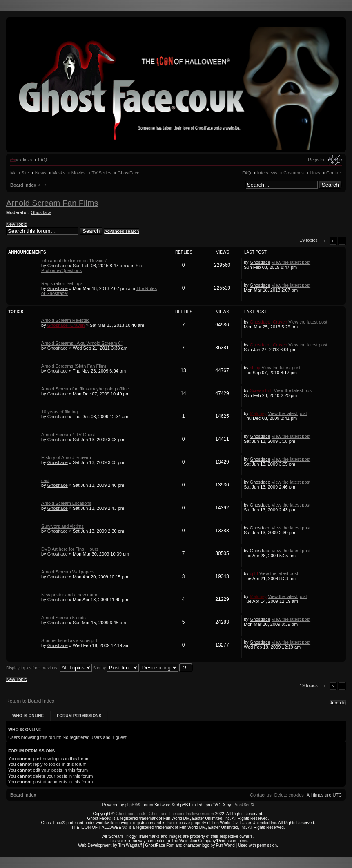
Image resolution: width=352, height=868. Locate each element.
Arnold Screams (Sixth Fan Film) (74, 366)
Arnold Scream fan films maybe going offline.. (86, 389)
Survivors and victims (62, 526)
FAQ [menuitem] (42, 160)
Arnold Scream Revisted (66, 320)
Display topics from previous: (49, 668)
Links (315, 173)
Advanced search (121, 231)
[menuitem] (289, 795)
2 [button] (333, 241)
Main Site (20, 173)
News (41, 173)
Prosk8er (241, 805)
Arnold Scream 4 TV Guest (68, 435)
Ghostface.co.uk (131, 814)
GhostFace (129, 173)
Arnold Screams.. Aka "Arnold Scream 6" (82, 343)
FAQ (247, 173)
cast (45, 480)
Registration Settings (62, 283)
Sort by (116, 668)
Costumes (294, 173)
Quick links (21, 160)
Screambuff (261, 390)
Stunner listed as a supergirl (69, 640)
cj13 (254, 573)
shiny (255, 368)
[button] (342, 241)
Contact (334, 173)
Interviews (267, 173)
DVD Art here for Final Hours (70, 549)
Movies (79, 173)
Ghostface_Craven (66, 325)
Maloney (258, 413)
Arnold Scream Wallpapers (68, 572)
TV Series (101, 173)
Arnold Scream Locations (66, 503)
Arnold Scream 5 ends (63, 618)
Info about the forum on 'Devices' (74, 261)
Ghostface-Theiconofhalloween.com (181, 814)
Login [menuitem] (336, 160)
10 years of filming (59, 412)
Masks (59, 173)
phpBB (131, 805)
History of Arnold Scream (66, 457)
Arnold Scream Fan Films (52, 203)
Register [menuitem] (316, 160)
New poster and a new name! (70, 595)
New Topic (17, 224)
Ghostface (41, 212)
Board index (23, 185)
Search (330, 185)
